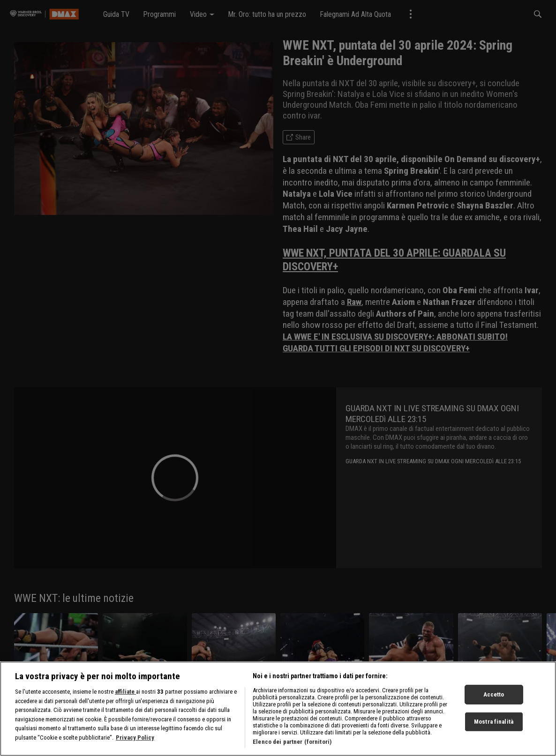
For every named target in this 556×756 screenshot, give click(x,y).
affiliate (125, 701)
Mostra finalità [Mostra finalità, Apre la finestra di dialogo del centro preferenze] (494, 730)
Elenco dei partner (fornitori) (292, 751)
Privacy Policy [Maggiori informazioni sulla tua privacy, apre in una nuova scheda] (135, 746)
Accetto (494, 704)
